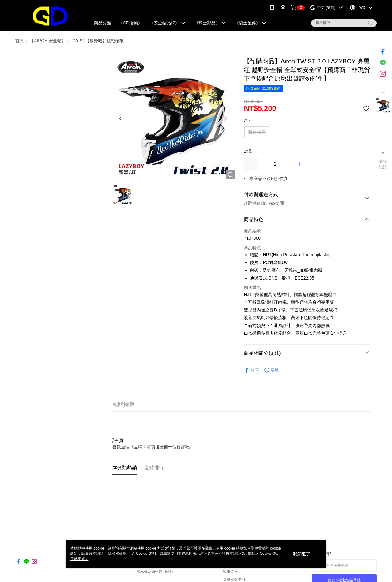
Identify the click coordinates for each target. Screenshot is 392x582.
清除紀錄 (383, 164)
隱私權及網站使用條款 (155, 572)
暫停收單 (257, 132)
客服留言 (230, 572)
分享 (251, 370)
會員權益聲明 (234, 580)
